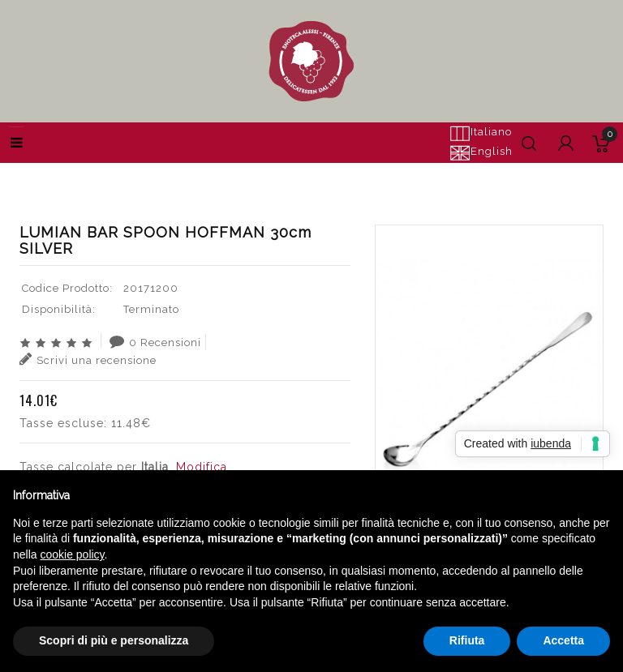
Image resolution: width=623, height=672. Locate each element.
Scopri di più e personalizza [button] (114, 640)
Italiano (481, 133)
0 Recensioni (155, 341)
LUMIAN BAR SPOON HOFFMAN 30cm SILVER (468, 174)
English (481, 152)
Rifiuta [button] (467, 640)
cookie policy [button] (72, 554)
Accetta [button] (563, 640)
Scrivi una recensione (88, 359)
